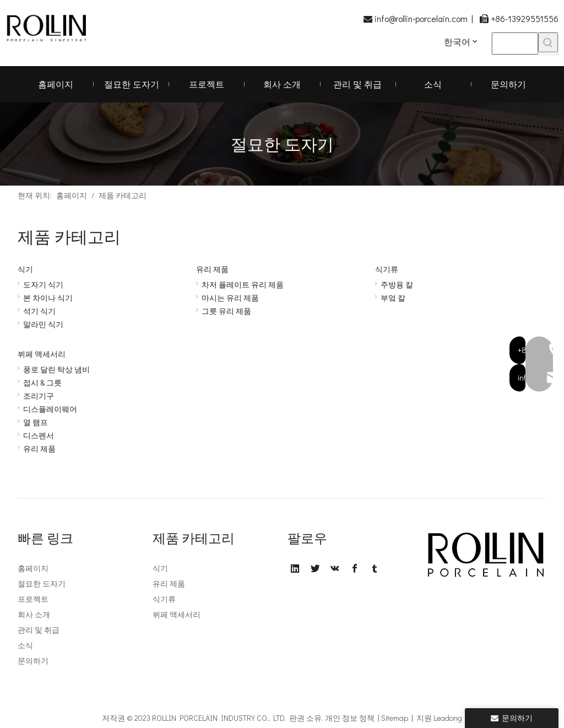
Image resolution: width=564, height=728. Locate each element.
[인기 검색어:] (548, 42)
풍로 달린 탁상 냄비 (56, 369)
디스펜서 (39, 435)
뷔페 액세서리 (42, 354)
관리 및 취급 (39, 630)
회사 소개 (34, 614)
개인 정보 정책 (350, 718)
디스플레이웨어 (50, 409)
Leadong (448, 718)
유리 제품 (212, 269)
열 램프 (36, 422)
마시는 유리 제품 (230, 298)
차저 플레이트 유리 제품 (243, 284)
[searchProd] (515, 44)
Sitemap (395, 718)
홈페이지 (33, 568)
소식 (25, 645)
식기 (25, 269)
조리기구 (39, 396)
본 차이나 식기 (48, 298)
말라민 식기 (43, 324)
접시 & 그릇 (42, 382)
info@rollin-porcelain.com (421, 18)
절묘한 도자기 (42, 583)
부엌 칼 (393, 298)
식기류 (387, 269)
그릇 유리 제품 (226, 311)
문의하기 (33, 661)
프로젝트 (33, 599)
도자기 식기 (43, 284)
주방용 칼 (397, 284)
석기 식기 (39, 311)
